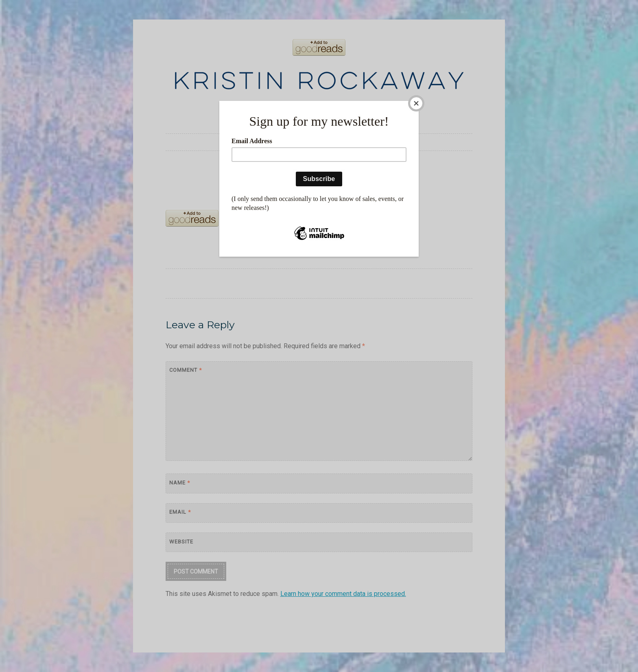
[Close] (417, 103)
